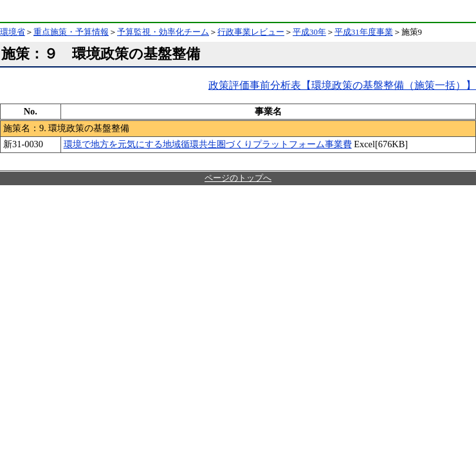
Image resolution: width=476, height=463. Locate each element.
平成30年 (309, 32)
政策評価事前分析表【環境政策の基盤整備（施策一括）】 (342, 85)
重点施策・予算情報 (71, 32)
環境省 (35, 11)
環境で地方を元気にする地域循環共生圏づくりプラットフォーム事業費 (208, 144)
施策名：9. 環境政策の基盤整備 (66, 128)
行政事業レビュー (251, 32)
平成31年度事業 (364, 32)
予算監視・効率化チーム (163, 32)
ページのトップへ (238, 178)
